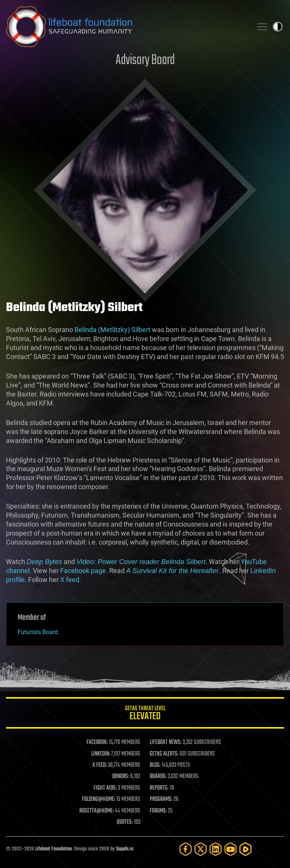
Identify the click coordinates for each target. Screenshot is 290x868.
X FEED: (100, 765)
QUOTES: (125, 822)
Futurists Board (38, 632)
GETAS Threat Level (145, 714)
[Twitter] (201, 849)
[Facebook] (186, 849)
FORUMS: (158, 811)
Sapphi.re (125, 849)
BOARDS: (158, 777)
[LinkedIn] (216, 849)
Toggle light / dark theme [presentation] (278, 27)
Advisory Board (145, 61)
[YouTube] (231, 849)
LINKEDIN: (101, 754)
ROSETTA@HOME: (97, 811)
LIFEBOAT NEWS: (166, 742)
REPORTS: (159, 788)
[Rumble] (245, 849)
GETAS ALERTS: (164, 754)
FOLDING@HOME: (99, 799)
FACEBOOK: (97, 742)
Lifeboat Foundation (54, 849)
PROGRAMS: (161, 799)
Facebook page (83, 571)
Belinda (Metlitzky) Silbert (112, 330)
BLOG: (155, 765)
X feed (70, 580)
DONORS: (121, 777)
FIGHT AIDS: (105, 788)
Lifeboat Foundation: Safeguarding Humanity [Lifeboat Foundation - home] (126, 27)
